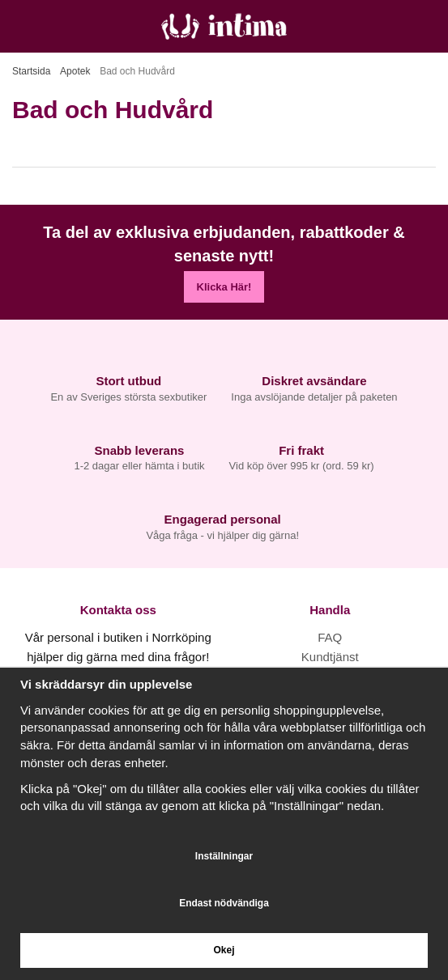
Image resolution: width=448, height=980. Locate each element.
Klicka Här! (224, 287)
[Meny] (18, 26)
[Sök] (55, 26)
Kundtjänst (330, 657)
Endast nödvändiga (224, 903)
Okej (224, 950)
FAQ (330, 637)
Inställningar (224, 856)
